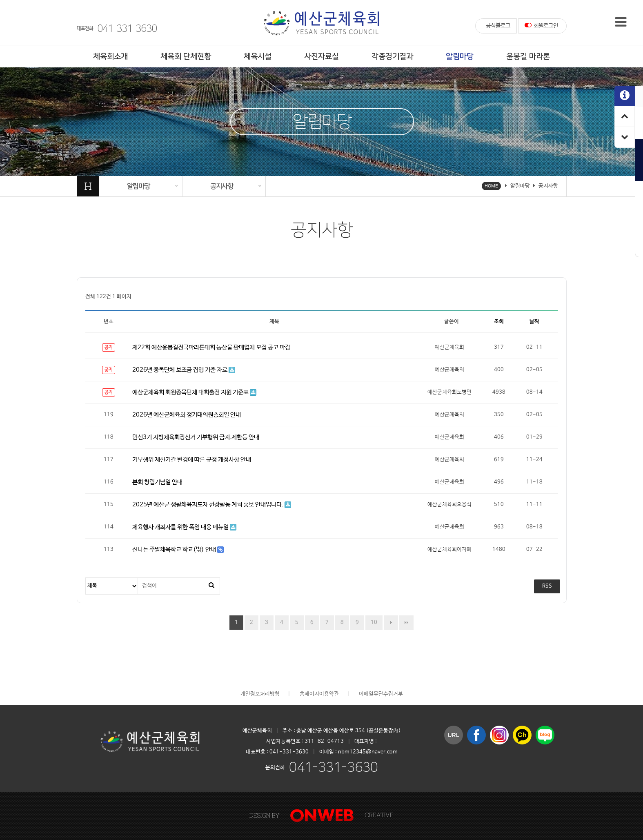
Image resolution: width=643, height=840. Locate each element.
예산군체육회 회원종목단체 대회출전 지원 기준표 (194, 392)
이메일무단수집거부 (381, 694)
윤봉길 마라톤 (528, 57)
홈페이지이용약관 (319, 694)
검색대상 (86, 578)
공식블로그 (498, 26)
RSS (547, 586)
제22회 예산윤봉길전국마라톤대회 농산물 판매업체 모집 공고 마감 (211, 347)
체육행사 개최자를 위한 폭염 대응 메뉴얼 (184, 527)
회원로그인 (541, 25)
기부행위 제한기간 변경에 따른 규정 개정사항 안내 (192, 460)
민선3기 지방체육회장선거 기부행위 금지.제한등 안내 (196, 437)
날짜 (534, 322)
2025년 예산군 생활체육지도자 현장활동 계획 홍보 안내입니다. (212, 505)
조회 (499, 322)
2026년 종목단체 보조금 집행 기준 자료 (184, 370)
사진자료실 (321, 57)
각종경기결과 (392, 57)
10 (371, 621)
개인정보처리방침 (260, 694)
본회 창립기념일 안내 (157, 482)
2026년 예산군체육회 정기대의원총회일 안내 (187, 415)
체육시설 (258, 57)
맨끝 (406, 623)
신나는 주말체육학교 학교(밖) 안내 (178, 549)
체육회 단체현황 (186, 57)
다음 (391, 623)
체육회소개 (110, 57)
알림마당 (460, 57)
